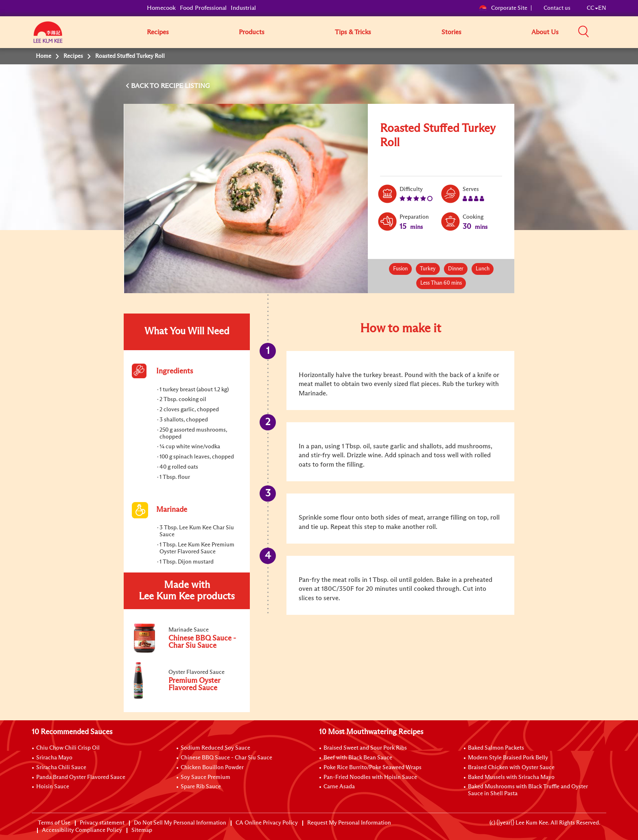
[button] (609, 32)
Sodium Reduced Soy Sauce (215, 748)
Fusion (400, 269)
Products (252, 32)
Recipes (158, 32)
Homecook (161, 8)
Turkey (428, 269)
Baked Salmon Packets (496, 748)
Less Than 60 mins (441, 283)
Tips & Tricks (353, 32)
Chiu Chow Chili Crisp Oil (68, 748)
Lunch (483, 269)
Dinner (456, 269)
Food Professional (203, 8)
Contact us (557, 8)
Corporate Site (503, 8)
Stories (451, 32)
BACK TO (146, 86)
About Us (545, 32)
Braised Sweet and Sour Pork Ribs (365, 748)
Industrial (243, 8)
